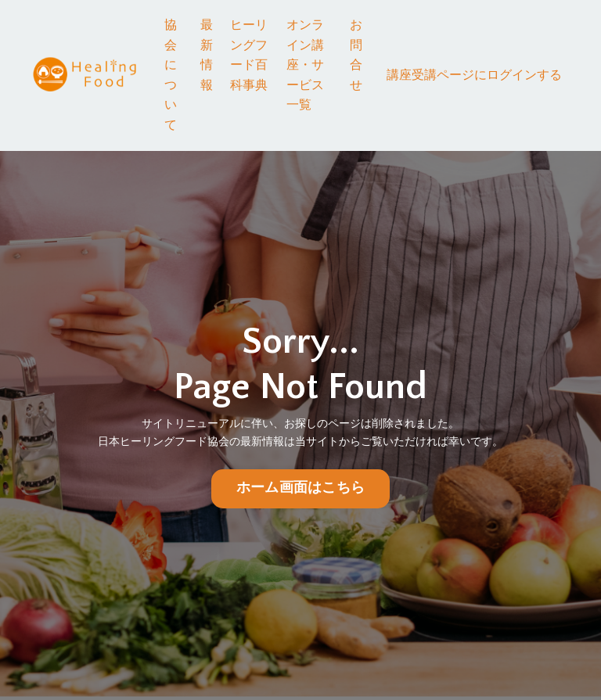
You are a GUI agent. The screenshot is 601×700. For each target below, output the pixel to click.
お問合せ (356, 55)
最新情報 (207, 55)
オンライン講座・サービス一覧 (305, 65)
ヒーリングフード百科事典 (249, 55)
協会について (171, 75)
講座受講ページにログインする (474, 75)
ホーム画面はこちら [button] (300, 489)
